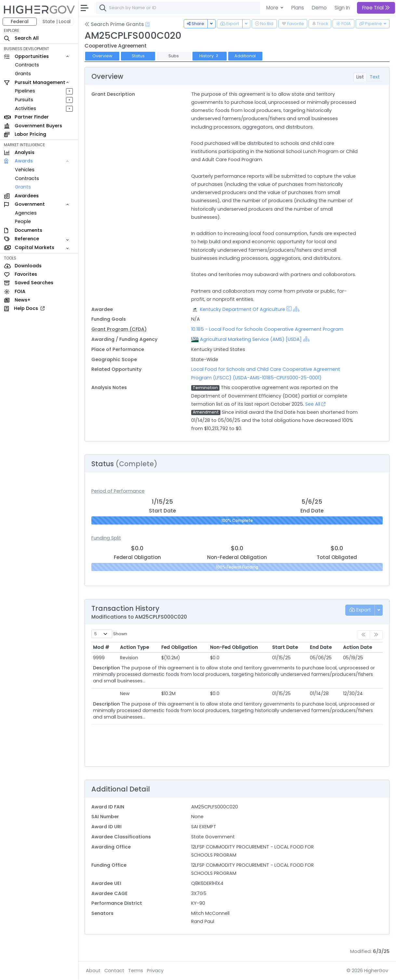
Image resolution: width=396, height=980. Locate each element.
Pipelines (25, 91)
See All (315, 404)
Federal (20, 21)
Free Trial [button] (376, 8)
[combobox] (193, 8)
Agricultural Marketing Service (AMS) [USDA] (251, 339)
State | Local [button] (57, 21)
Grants (23, 74)
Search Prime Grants (114, 24)
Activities (26, 108)
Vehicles (25, 170)
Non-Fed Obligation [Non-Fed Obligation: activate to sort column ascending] (234, 647)
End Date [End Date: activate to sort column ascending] (321, 647)
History (210, 56)
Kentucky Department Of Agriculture (243, 309)
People (23, 221)
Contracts (27, 65)
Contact (114, 971)
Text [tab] (375, 77)
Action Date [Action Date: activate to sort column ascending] (357, 647)
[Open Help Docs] (147, 24)
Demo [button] (319, 8)
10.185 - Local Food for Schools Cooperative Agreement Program (267, 329)
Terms (136, 971)
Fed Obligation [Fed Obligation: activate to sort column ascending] (179, 647)
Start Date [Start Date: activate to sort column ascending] (285, 647)
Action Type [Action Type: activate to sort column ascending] (134, 647)
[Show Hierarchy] (296, 309)
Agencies (26, 213)
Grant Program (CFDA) (119, 329)
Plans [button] (298, 8)
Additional (245, 56)
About (93, 971)
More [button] (273, 8)
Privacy (155, 971)
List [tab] (360, 77)
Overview (102, 56)
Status (138, 56)
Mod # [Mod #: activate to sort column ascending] (101, 647)
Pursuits (24, 100)
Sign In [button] (342, 8)
